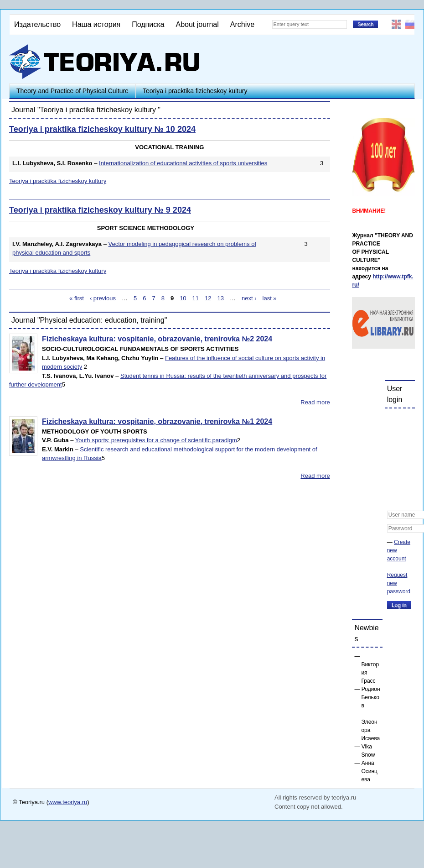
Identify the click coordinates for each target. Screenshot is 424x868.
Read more (315, 402)
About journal (197, 24)
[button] (394, 421)
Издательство (37, 24)
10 (183, 298)
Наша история (96, 24)
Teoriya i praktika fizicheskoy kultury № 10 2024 (102, 129)
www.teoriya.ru (68, 802)
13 (221, 298)
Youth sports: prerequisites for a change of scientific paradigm (156, 440)
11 (196, 298)
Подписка (148, 24)
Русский (410, 24)
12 (208, 298)
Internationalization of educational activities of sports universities (183, 163)
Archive (242, 24)
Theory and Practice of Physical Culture (72, 91)
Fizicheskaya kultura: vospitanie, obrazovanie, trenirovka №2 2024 (157, 339)
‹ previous (103, 298)
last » (270, 298)
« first (77, 298)
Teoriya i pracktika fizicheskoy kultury (195, 91)
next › (249, 298)
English (396, 24)
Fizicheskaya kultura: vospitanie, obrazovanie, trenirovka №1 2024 (157, 421)
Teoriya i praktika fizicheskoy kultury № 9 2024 (100, 210)
